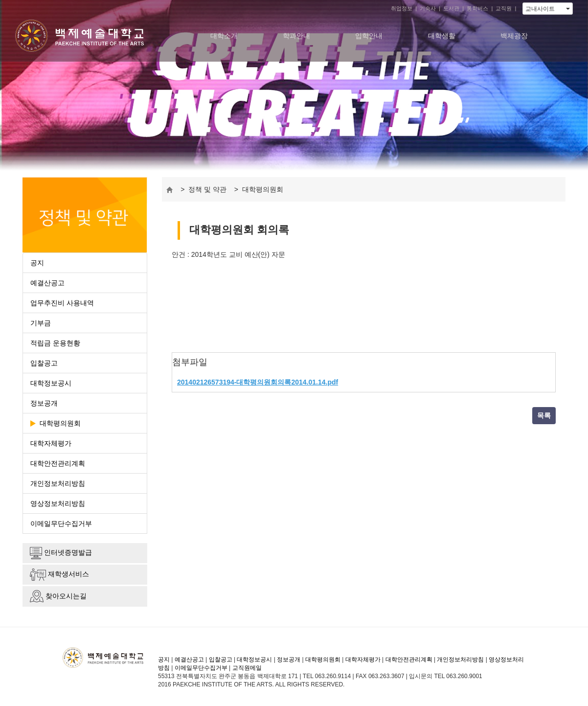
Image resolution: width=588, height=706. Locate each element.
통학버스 (477, 8)
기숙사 (428, 8)
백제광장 (514, 36)
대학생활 (442, 36)
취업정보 (402, 8)
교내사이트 (548, 9)
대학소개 (224, 36)
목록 (544, 415)
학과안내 (296, 36)
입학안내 (369, 36)
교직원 (504, 8)
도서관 (451, 8)
